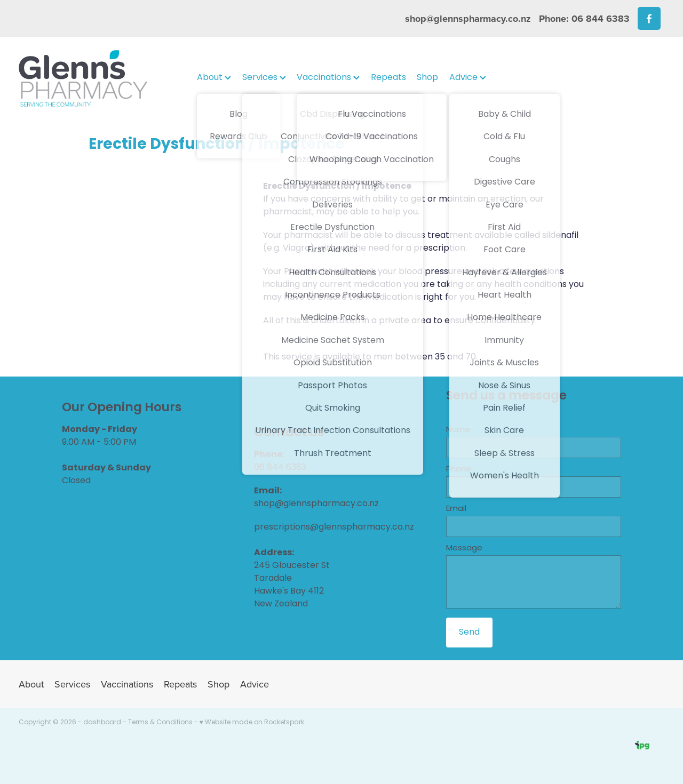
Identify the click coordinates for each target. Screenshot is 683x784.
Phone (459, 470)
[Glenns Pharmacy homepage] (83, 78)
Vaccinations (328, 78)
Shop (427, 78)
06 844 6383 (280, 468)
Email (456, 509)
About (214, 78)
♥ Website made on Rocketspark (252, 723)
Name (458, 430)
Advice (468, 78)
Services (264, 78)
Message (464, 549)
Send (469, 633)
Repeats (388, 78)
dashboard (102, 723)
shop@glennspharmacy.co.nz (468, 19)
